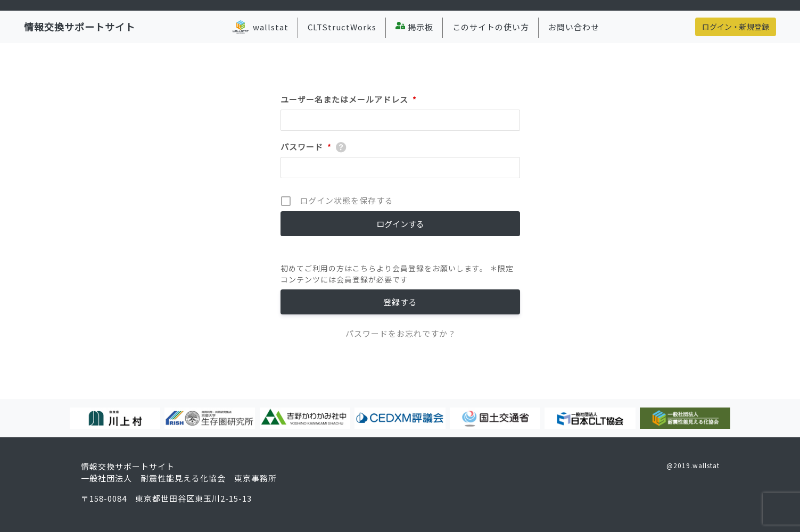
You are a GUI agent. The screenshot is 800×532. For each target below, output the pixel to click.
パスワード (306, 147)
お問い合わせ (574, 27)
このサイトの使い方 (491, 27)
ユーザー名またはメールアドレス (349, 99)
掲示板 (414, 27)
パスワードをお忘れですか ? (400, 333)
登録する (400, 302)
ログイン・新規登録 (736, 27)
